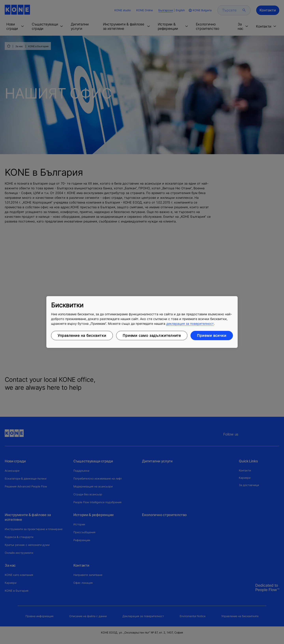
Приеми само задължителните (152, 336)
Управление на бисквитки (82, 336)
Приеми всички (212, 336)
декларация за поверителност (190, 324)
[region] (142, 322)
